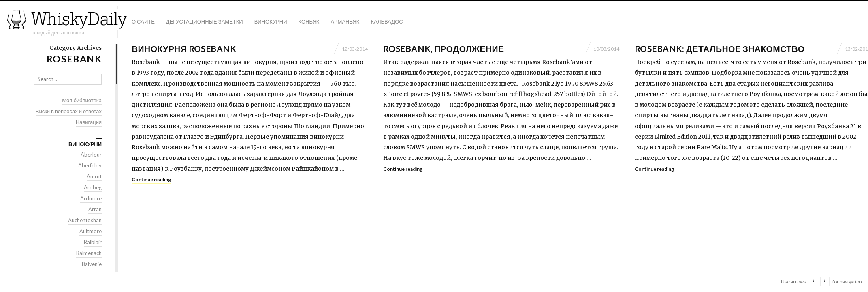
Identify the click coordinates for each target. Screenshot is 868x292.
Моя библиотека (82, 100)
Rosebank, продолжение (444, 48)
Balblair (93, 242)
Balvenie (92, 264)
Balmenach (89, 253)
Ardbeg (93, 187)
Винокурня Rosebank (184, 48)
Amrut (94, 176)
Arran (95, 209)
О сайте (143, 21)
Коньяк (309, 21)
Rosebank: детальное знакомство (720, 48)
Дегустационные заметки (205, 21)
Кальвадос (387, 21)
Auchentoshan (85, 220)
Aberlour (91, 155)
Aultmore (91, 231)
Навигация (89, 122)
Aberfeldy (90, 165)
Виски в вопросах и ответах (69, 111)
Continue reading (151, 179)
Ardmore (91, 198)
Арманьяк (345, 21)
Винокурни (271, 21)
